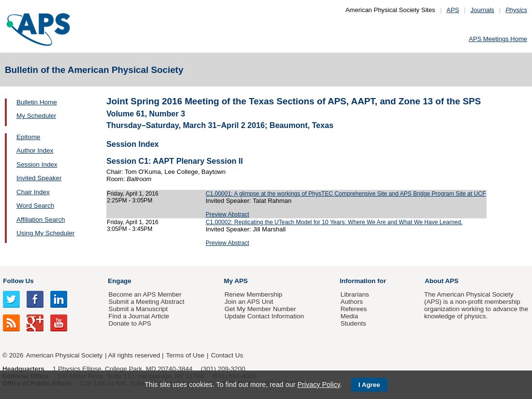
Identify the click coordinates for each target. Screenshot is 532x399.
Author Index (35, 150)
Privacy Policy (319, 385)
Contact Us (227, 355)
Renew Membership (253, 294)
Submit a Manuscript (138, 309)
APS (453, 10)
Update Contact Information (264, 316)
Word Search (35, 206)
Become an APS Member (145, 294)
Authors (352, 302)
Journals (482, 10)
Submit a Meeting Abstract (146, 302)
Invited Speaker (39, 178)
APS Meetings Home (498, 39)
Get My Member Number (260, 309)
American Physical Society (64, 355)
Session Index (37, 164)
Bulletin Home (37, 102)
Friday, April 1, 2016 (133, 194)
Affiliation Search (41, 220)
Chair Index (33, 192)
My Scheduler (36, 116)
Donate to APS (130, 323)
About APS (442, 281)
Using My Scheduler (45, 233)
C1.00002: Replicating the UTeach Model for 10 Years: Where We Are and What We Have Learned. (334, 222)
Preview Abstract (227, 214)
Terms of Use (185, 355)
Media (349, 316)
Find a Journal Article (139, 316)
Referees (354, 309)
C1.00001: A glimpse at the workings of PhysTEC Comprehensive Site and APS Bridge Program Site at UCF (346, 194)
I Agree (369, 385)
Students (353, 323)
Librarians (355, 294)
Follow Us (18, 281)
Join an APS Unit (249, 302)
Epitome (28, 137)
